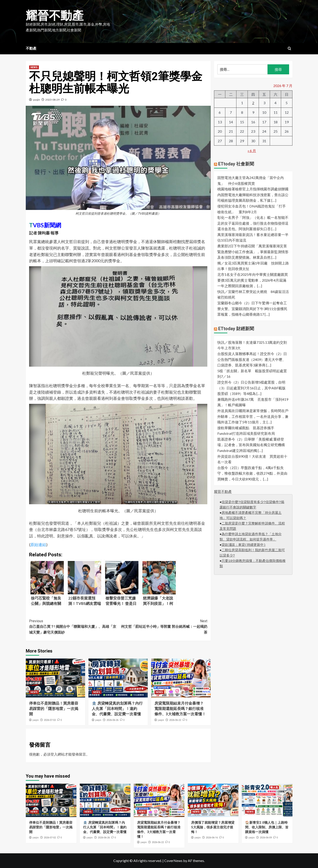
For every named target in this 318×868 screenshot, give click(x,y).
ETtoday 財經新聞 (236, 329)
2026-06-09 (266, 838)
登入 (54, 754)
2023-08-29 (52, 100)
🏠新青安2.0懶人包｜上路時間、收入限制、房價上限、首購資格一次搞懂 (267, 827)
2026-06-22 (175, 720)
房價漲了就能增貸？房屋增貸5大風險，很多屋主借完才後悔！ (213, 827)
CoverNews (173, 861)
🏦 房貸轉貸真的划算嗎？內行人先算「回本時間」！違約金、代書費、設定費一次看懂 (117, 709)
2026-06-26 (112, 720)
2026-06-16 (212, 838)
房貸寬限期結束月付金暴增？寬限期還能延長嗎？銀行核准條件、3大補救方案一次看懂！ (180, 709)
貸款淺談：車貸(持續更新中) (244, 545)
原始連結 (38, 545)
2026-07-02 (50, 720)
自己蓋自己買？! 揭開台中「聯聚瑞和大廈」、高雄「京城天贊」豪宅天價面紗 (74, 626)
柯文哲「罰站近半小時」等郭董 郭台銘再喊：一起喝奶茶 (163, 626)
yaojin (36, 100)
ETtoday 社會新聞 (236, 164)
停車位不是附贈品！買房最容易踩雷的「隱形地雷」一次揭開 (54, 709)
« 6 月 (252, 151)
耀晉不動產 (55, 16)
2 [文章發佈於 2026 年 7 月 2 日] (253, 103)
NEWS (34, 67)
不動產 (31, 48)
